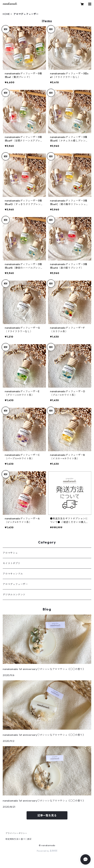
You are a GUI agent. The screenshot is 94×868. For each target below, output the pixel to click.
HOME (6, 14)
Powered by (47, 851)
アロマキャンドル (13, 574)
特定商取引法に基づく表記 (19, 839)
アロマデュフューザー (15, 584)
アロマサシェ (10, 553)
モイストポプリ (12, 563)
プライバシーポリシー (16, 833)
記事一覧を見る (47, 815)
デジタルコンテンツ (14, 595)
